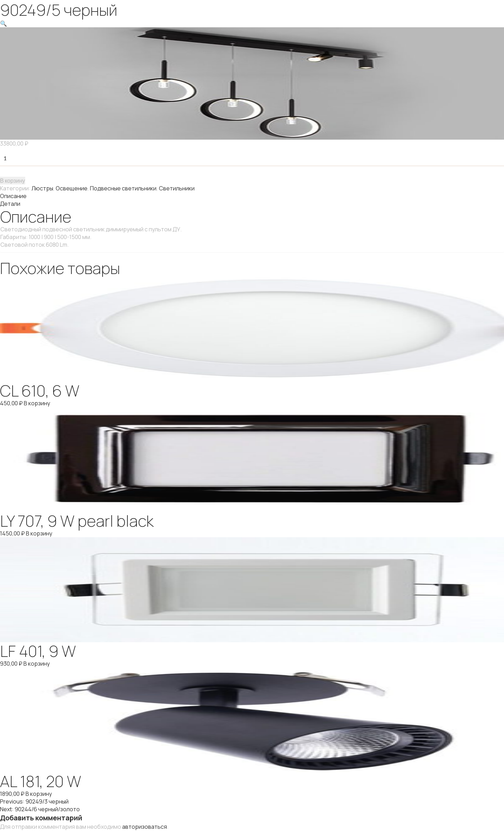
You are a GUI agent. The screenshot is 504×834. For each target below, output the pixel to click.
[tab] (252, 196)
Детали (10, 204)
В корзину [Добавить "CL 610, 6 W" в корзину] (37, 403)
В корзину (13, 180)
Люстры (42, 188)
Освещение (72, 188)
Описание (13, 196)
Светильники (177, 188)
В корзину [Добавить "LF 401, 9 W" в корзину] (37, 664)
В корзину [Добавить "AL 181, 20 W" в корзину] (39, 794)
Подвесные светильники (123, 188)
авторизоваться (145, 827)
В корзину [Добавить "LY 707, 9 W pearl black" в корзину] (39, 533)
